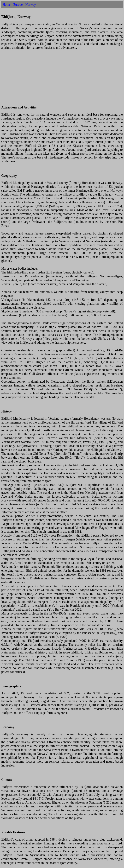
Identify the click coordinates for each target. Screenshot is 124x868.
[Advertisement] (62, 79)
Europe (18, 5)
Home (7, 5)
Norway (31, 5)
